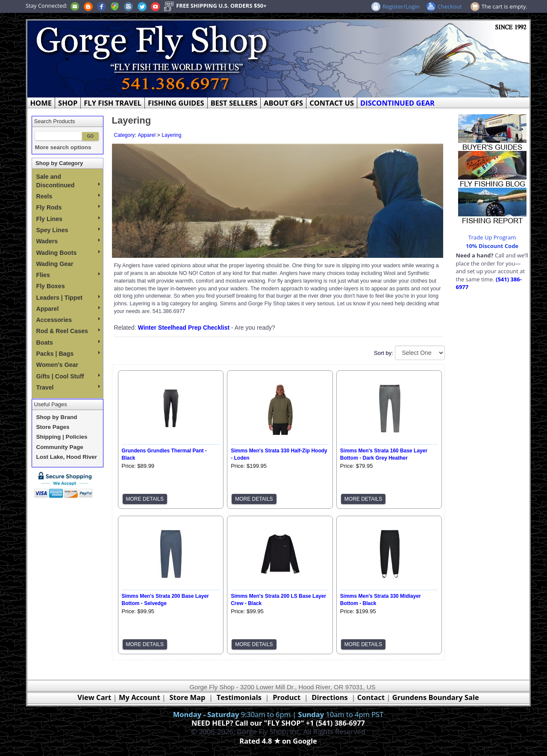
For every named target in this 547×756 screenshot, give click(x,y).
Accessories (68, 320)
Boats (68, 343)
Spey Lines (68, 230)
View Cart (94, 697)
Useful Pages (51, 404)
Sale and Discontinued (68, 181)
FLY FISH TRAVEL (113, 103)
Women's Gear (57, 365)
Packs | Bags (68, 354)
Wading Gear (55, 264)
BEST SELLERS (234, 103)
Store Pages (53, 427)
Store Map (188, 697)
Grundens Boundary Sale (436, 697)
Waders (68, 241)
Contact (372, 697)
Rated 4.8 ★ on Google (278, 741)
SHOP (68, 103)
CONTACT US (332, 103)
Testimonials (239, 697)
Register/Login (401, 6)
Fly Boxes (51, 286)
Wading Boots (68, 253)
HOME (41, 103)
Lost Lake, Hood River (67, 457)
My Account (140, 697)
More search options (63, 147)
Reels (68, 196)
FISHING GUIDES (176, 103)
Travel (68, 387)
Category (125, 135)
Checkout (450, 6)
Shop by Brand (57, 417)
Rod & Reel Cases (68, 331)
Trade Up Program (492, 237)
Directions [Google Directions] (329, 697)
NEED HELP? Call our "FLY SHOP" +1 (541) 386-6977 (278, 723)
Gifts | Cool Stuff (68, 376)
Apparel (68, 309)
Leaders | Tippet (68, 298)
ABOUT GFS (283, 103)
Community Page (60, 447)
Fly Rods (68, 207)
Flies (68, 275)
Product (287, 697)
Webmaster (278, 751)
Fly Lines (68, 219)
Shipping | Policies (62, 437)
